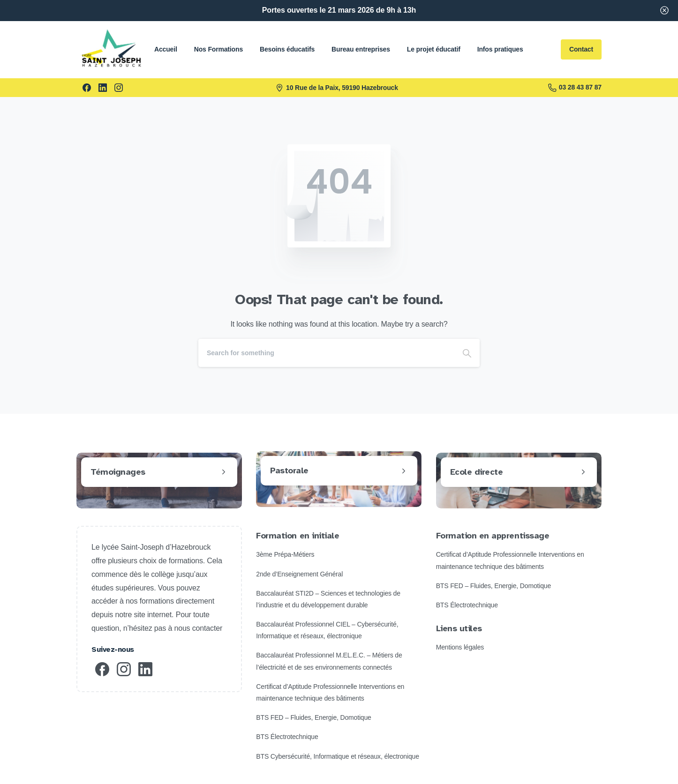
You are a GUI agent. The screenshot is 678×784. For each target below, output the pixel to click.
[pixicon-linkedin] (145, 669)
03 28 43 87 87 (575, 88)
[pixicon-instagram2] (124, 669)
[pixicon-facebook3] (102, 669)
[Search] (326, 353)
